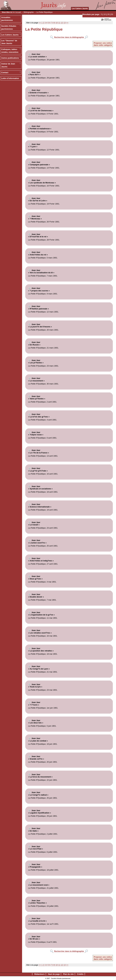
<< (40, 23)
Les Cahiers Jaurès (80, 9)
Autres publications (10, 58)
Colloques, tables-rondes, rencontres (10, 51)
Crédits (80, 974)
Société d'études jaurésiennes (9, 27)
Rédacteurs (39, 974)
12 (62, 23)
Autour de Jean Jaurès (8, 65)
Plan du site (68, 974)
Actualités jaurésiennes (7, 19)
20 (108, 14)
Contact (5, 72)
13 (64, 23)
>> (67, 23)
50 (112, 14)
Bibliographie (29, 12)
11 (59, 23)
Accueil (18, 12)
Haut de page (54, 974)
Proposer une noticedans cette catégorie (103, 44)
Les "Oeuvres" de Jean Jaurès (9, 42)
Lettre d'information (10, 78)
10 (105, 14)
